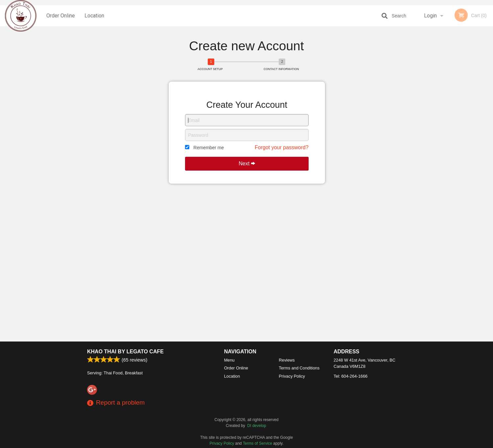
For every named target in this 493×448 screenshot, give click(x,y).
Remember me (209, 148)
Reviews (287, 360)
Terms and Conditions (299, 368)
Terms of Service (258, 443)
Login (430, 16)
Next (247, 164)
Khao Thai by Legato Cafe (125, 352)
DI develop (257, 426)
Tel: (351, 376)
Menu (229, 360)
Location (94, 16)
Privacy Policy (292, 376)
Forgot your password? (282, 147)
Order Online (61, 16)
